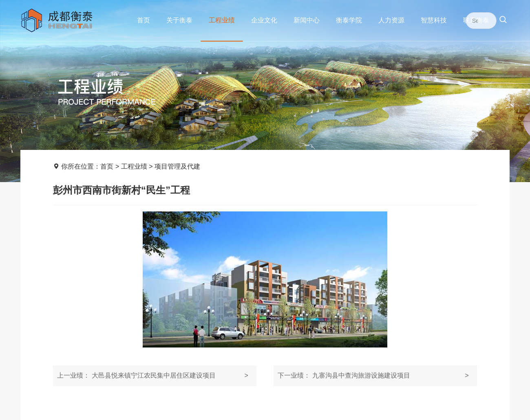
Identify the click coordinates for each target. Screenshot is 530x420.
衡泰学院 (349, 20)
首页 (144, 20)
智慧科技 (434, 20)
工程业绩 (222, 20)
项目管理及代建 (177, 166)
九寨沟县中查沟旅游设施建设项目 (373, 376)
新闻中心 (307, 20)
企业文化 (264, 20)
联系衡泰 (476, 20)
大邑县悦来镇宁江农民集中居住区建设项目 (152, 376)
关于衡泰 (179, 20)
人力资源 (391, 20)
